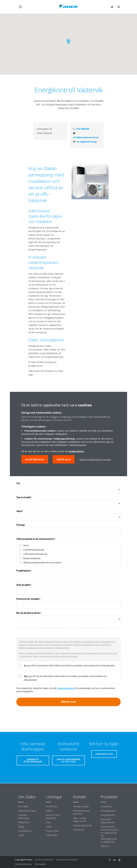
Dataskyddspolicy (23, 864)
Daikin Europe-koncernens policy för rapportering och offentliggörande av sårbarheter (109, 834)
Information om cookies (67, 860)
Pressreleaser (25, 831)
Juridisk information (44, 860)
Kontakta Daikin (81, 806)
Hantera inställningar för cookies (95, 459)
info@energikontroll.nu (86, 137)
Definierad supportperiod (107, 821)
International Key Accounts (81, 812)
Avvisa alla (64, 459)
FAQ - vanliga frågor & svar (80, 820)
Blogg (21, 827)
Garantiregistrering (82, 825)
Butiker (49, 811)
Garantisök (78, 830)
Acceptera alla (35, 459)
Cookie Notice (76, 451)
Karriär (21, 835)
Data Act (105, 846)
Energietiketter (108, 815)
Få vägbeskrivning (87, 142)
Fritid (48, 822)
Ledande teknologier (24, 817)
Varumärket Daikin (27, 811)
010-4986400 (83, 129)
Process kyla (52, 831)
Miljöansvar (24, 822)
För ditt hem (52, 806)
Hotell (49, 827)
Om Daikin (23, 806)
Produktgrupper (108, 811)
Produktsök (106, 806)
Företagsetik (40, 864)
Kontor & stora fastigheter (53, 817)
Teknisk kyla (52, 835)
